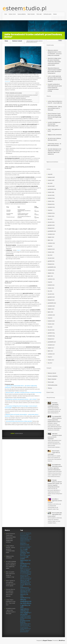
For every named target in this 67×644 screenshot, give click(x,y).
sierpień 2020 (51, 309)
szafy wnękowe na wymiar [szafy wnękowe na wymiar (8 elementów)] (25, 629)
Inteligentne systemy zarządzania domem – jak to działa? (21, 399)
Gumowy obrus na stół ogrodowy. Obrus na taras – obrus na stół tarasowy (10, 593)
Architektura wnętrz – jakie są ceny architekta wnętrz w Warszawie (55, 108)
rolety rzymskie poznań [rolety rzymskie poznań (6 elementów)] (24, 626)
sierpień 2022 (51, 237)
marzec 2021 (51, 288)
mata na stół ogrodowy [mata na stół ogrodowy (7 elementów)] (25, 569)
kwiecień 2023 (51, 213)
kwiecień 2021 (51, 285)
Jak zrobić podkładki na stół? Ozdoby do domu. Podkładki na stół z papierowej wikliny (11, 565)
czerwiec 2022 (51, 243)
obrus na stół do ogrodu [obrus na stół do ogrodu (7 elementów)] (25, 579)
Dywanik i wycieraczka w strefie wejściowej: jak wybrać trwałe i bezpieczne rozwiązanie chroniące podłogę (55, 88)
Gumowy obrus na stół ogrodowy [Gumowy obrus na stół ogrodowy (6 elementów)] (26, 547)
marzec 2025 (51, 192)
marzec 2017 (51, 360)
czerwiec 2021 (51, 279)
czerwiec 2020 (51, 315)
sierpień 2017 (51, 348)
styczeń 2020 (51, 330)
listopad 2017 (51, 339)
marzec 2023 (51, 216)
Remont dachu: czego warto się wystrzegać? (54, 453)
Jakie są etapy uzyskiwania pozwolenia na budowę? (18, 97)
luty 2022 (50, 255)
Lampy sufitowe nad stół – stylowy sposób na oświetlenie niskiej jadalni (10, 549)
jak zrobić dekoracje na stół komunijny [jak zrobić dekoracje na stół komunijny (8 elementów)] (25, 556)
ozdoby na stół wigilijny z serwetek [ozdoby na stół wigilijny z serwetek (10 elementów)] (26, 612)
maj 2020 (50, 318)
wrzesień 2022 (51, 234)
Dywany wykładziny (22, 14)
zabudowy (7, 81)
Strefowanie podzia (47, 14)
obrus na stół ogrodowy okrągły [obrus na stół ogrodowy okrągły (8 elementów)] (26, 583)
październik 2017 (52, 342)
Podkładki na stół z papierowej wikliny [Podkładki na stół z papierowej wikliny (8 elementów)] (26, 616)
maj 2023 (50, 210)
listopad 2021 (51, 264)
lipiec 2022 (50, 240)
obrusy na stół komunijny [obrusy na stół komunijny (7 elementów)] (26, 589)
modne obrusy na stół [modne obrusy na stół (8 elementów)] (25, 575)
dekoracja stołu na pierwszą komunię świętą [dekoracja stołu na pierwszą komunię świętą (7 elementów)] (26, 540)
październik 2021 (52, 267)
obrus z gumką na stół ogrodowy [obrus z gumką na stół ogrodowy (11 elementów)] (26, 606)
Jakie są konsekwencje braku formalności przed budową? (19, 101)
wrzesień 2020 (51, 306)
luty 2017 (50, 363)
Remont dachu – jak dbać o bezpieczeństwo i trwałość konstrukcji (23, 392)
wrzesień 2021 (51, 270)
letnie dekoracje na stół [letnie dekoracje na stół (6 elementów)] (27, 568)
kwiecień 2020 (51, 321)
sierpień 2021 (51, 273)
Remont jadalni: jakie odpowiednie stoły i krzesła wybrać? (55, 514)
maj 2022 (50, 246)
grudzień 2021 (51, 261)
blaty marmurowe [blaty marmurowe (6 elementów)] (23, 535)
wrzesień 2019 (51, 336)
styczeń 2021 (51, 294)
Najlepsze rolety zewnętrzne (55, 135)
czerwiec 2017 (51, 354)
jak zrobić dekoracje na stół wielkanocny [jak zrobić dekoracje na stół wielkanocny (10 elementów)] (25, 560)
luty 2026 (50, 183)
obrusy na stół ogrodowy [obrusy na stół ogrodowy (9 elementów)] (25, 591)
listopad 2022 (51, 228)
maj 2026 (50, 174)
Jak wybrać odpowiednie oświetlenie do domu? (53, 404)
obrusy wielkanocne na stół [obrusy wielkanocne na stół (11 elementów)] (26, 601)
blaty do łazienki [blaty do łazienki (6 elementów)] (28, 534)
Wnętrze (55, 14)
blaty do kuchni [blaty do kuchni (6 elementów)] (23, 534)
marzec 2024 (51, 201)
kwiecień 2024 (51, 198)
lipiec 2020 (50, 312)
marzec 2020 (51, 324)
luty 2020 (50, 327)
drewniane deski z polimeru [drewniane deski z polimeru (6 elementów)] (25, 546)
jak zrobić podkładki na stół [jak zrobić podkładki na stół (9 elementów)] (25, 567)
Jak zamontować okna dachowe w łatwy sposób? (19, 421)
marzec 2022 (51, 252)
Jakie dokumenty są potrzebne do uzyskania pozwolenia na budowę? (22, 95)
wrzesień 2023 (51, 207)
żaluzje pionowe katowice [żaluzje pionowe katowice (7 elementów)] (24, 631)
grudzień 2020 (51, 297)
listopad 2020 (51, 300)
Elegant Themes (47, 641)
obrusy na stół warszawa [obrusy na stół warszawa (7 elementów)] (25, 592)
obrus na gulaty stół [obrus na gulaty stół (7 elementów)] (27, 578)
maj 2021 (50, 282)
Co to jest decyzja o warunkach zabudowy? (16, 98)
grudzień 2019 (51, 333)
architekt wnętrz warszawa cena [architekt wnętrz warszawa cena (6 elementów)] (26, 533)
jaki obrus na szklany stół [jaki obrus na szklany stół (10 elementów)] (25, 551)
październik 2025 (52, 189)
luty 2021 (50, 291)
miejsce (19, 250)
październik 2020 (52, 303)
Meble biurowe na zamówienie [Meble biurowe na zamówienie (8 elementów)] (26, 572)
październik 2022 (52, 231)
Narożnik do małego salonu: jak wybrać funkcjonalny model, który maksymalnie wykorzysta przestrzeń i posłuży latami (55, 62)
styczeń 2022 (51, 258)
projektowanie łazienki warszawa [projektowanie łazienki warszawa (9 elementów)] (25, 622)
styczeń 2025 (51, 195)
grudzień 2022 (51, 225)
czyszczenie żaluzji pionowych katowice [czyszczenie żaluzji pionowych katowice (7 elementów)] (26, 538)
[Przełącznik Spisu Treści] (36, 93)
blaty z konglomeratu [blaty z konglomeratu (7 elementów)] (25, 535)
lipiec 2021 (50, 276)
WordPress (62, 641)
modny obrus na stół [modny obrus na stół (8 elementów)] (25, 577)
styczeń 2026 (51, 186)
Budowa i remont (12, 14)
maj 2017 (50, 357)
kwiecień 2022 (51, 249)
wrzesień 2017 (51, 345)
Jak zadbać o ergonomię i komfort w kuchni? (55, 501)
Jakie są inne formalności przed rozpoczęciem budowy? (19, 100)
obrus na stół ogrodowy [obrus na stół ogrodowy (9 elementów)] (25, 581)
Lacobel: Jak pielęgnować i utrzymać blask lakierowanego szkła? (54, 124)
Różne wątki (39, 14)
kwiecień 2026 (51, 177)
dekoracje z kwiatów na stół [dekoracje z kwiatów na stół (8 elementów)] (25, 544)
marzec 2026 (51, 180)
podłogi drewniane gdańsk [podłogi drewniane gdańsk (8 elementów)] (25, 619)
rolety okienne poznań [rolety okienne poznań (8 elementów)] (25, 624)
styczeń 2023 (51, 222)
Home (6, 14)
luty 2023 (50, 219)
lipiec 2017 (50, 351)
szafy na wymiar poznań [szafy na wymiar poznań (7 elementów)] (25, 627)
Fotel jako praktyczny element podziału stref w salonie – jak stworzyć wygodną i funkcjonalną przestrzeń (55, 484)
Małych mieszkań (31, 14)
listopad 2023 (51, 204)
